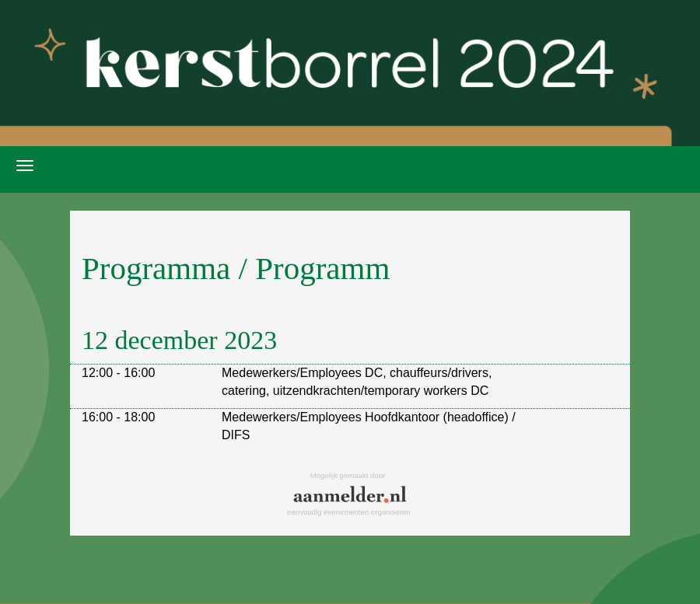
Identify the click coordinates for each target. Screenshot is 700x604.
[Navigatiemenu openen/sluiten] (25, 166)
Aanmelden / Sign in (640, 165)
